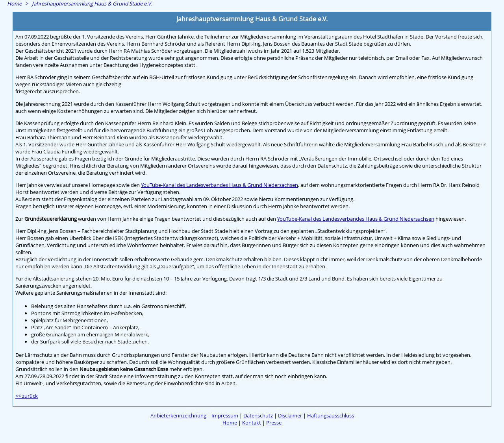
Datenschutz (258, 415)
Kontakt (252, 423)
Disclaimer (290, 415)
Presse (274, 423)
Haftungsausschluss (331, 415)
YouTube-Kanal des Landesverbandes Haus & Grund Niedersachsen (220, 185)
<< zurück (27, 396)
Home (14, 4)
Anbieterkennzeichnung (178, 415)
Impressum (225, 415)
